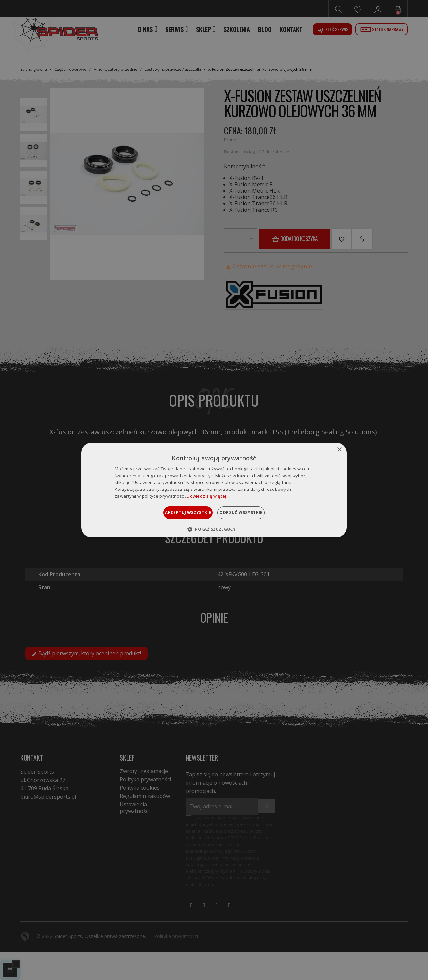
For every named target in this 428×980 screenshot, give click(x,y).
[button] (214, 529)
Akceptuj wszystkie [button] (180, 513)
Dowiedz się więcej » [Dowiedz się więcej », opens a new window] (208, 496)
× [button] (339, 450)
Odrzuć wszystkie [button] (249, 513)
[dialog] (214, 490)
